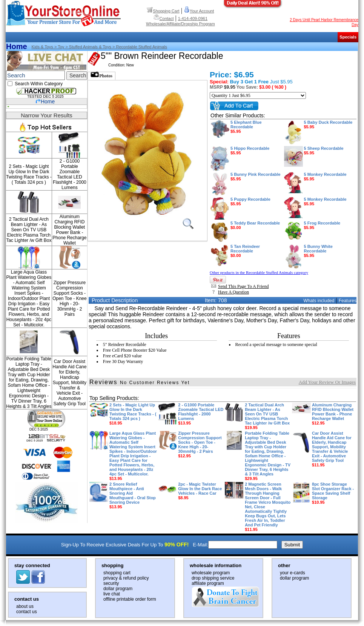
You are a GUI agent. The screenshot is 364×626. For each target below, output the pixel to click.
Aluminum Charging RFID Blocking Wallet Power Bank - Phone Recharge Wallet (69, 230)
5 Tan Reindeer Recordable (245, 251)
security (111, 583)
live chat (112, 594)
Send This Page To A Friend (240, 286)
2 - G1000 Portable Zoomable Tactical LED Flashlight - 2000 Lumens (70, 174)
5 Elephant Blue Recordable (246, 127)
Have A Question (230, 292)
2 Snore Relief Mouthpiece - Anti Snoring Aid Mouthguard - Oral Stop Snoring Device (133, 495)
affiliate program (208, 583)
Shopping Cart (163, 11)
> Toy (59, 47)
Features (348, 301)
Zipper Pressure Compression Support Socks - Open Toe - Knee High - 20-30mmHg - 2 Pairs (70, 298)
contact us (27, 612)
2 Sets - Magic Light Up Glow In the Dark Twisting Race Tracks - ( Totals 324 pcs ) (29, 174)
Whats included (319, 301)
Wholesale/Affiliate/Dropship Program (180, 24)
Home (17, 46)
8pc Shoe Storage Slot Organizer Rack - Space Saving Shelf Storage (333, 493)
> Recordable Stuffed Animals (139, 47)
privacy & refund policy (126, 578)
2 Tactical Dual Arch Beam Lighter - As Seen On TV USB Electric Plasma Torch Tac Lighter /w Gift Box (29, 230)
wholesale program (211, 573)
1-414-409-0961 (193, 18)
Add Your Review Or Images (327, 382)
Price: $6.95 (232, 75)
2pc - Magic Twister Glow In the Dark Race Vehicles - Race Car (200, 491)
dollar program (118, 589)
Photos (101, 75)
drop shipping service (213, 578)
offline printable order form (130, 599)
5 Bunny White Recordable (318, 251)
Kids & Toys (42, 47)
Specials (348, 37)
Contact (164, 18)
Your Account (199, 11)
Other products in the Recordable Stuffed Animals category (259, 272)
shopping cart (117, 573)
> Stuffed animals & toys (88, 47)
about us (25, 606)
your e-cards (293, 573)
